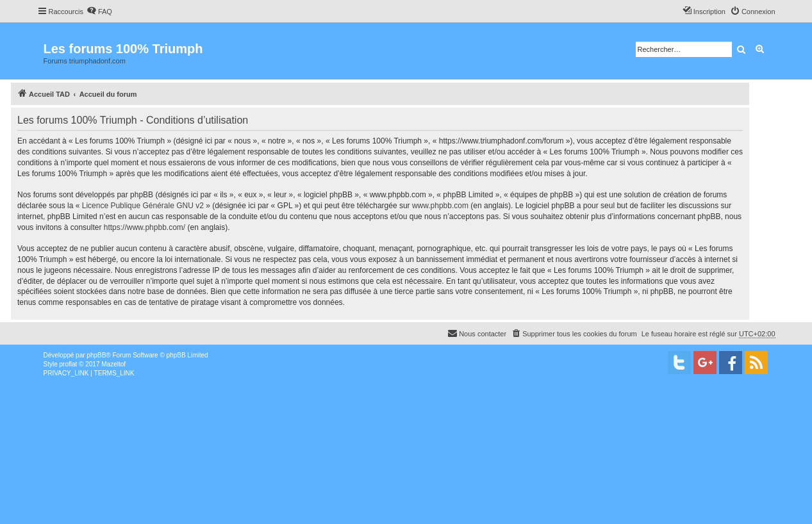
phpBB (96, 355)
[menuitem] (99, 12)
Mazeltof (113, 364)
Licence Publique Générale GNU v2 (143, 206)
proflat (69, 364)
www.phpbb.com (440, 206)
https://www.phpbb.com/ (145, 227)
